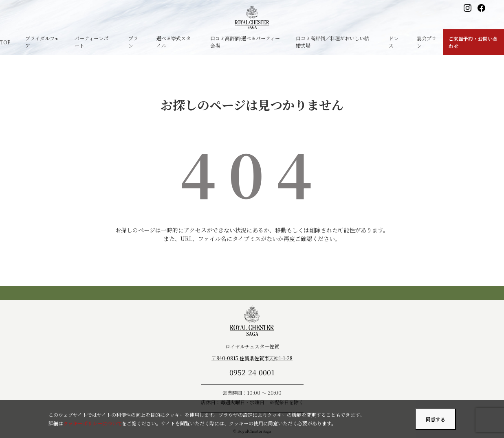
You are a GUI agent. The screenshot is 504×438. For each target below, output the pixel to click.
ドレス (394, 42)
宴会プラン (427, 42)
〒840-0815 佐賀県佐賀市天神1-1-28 (252, 358)
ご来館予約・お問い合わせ (473, 42)
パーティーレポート (91, 42)
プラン (133, 42)
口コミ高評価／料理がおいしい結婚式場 (332, 42)
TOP (5, 42)
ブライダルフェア (42, 42)
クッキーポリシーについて (92, 423)
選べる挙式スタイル (174, 42)
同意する (436, 419)
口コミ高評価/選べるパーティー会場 (245, 42)
